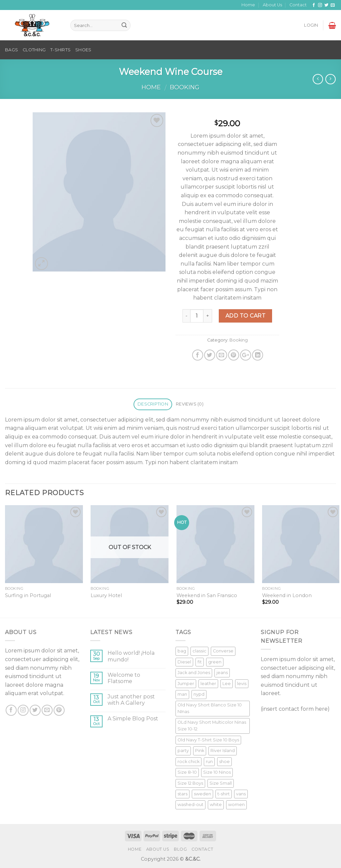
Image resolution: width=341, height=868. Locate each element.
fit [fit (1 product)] (200, 662)
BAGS (11, 50)
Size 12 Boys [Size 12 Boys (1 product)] (190, 783)
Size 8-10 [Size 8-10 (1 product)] (187, 772)
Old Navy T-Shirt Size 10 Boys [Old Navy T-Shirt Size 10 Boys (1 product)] (208, 740)
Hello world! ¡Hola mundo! (131, 656)
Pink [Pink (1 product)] (200, 751)
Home (248, 5)
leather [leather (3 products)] (208, 684)
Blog (180, 849)
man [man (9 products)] (182, 694)
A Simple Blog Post (133, 719)
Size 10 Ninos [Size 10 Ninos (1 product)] (217, 772)
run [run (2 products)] (209, 762)
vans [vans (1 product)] (241, 794)
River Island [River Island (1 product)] (223, 751)
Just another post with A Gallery (131, 700)
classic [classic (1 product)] (199, 651)
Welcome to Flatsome (124, 678)
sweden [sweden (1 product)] (202, 794)
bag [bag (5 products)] (182, 651)
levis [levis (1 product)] (242, 684)
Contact (298, 5)
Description (153, 404)
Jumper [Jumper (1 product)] (186, 684)
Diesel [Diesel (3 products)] (184, 662)
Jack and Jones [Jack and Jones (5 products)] (194, 673)
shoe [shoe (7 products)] (224, 762)
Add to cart (245, 316)
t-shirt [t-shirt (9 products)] (224, 794)
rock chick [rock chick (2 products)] (188, 762)
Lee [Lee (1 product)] (227, 684)
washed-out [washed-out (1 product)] (190, 805)
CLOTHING (34, 50)
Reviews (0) (190, 404)
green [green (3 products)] (215, 662)
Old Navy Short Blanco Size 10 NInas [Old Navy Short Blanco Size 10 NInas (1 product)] (210, 708)
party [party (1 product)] (183, 751)
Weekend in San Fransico (207, 595)
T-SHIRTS (60, 50)
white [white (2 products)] (216, 805)
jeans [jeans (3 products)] (222, 673)
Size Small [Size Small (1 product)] (221, 783)
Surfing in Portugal (28, 595)
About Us (272, 5)
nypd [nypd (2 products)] (199, 694)
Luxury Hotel (106, 595)
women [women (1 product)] (236, 805)
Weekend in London (287, 595)
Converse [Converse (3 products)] (223, 651)
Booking (185, 87)
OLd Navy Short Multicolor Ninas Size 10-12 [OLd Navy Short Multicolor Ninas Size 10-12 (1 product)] (212, 726)
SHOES (83, 50)
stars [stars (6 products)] (182, 794)
